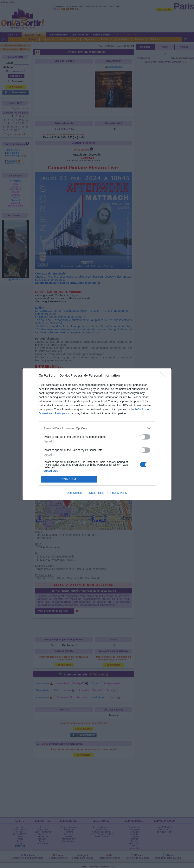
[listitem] (97, 428)
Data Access (97, 493)
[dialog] (97, 434)
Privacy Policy (119, 493)
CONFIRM (69, 479)
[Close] (164, 376)
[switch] (145, 437)
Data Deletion (75, 493)
